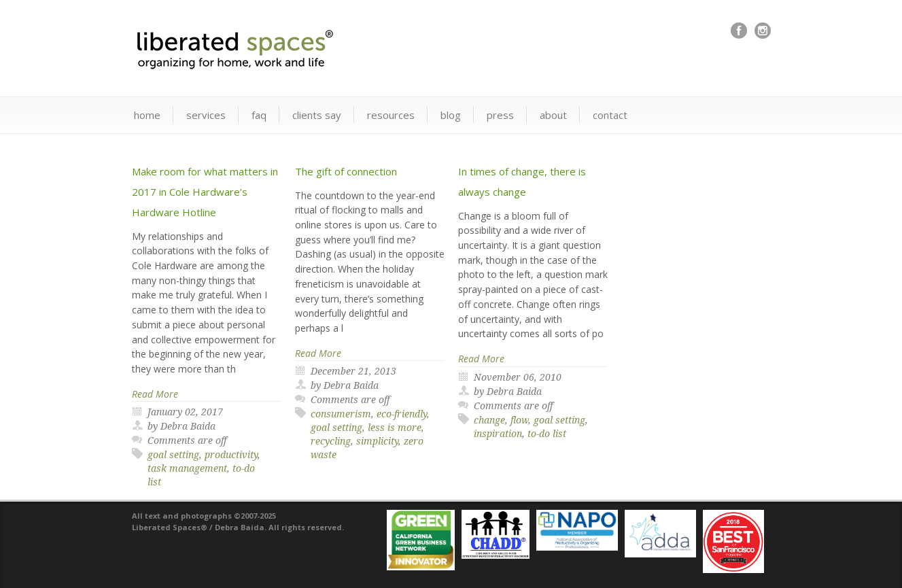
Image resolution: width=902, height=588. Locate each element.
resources (391, 115)
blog (451, 115)
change (489, 420)
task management (187, 468)
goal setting (173, 455)
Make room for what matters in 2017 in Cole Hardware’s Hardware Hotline (205, 192)
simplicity (377, 441)
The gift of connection (346, 171)
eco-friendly (402, 414)
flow (519, 420)
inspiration (498, 434)
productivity (231, 455)
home (147, 115)
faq (259, 115)
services (206, 115)
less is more (395, 428)
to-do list (547, 434)
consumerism (341, 414)
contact (610, 115)
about (553, 115)
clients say (317, 115)
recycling (331, 441)
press (500, 115)
